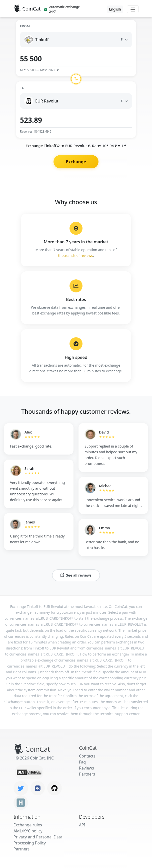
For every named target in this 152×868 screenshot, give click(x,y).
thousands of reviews (76, 255)
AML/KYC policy (28, 831)
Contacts (87, 756)
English (115, 9)
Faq (82, 762)
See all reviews (76, 575)
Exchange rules (28, 825)
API (82, 825)
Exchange (76, 162)
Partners (87, 774)
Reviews (86, 768)
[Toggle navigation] (133, 9)
